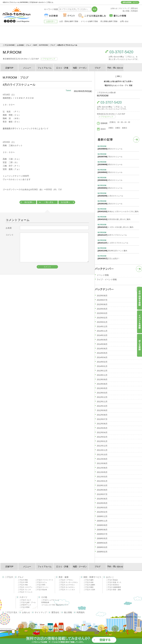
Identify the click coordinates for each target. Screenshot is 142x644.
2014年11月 (102, 331)
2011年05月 (102, 472)
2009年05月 (102, 538)
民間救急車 (45, 602)
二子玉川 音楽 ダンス (114, 582)
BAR (35, 45)
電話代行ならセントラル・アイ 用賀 (118, 85)
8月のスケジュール (118, 147)
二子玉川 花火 (11, 612)
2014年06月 (102, 349)
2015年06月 (102, 304)
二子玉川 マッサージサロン (68, 582)
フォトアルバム (45, 68)
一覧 (136, 140)
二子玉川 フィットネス (67, 590)
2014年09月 (102, 340)
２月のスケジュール (118, 194)
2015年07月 (102, 300)
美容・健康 (64, 577)
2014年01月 (102, 366)
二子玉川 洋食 (23, 585)
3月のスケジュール (118, 187)
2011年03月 (102, 477)
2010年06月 (102, 499)
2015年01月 (102, 322)
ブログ (53, 45)
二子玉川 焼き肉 (41, 590)
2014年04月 (102, 357)
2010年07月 (102, 494)
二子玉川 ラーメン (42, 587)
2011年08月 (102, 463)
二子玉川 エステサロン (67, 585)
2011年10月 (102, 455)
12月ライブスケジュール (118, 234)
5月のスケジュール (118, 171)
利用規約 (81, 612)
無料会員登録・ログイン (131, 2)
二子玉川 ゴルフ (25, 600)
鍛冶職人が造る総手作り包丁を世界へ (118, 81)
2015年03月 (102, 313)
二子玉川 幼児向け (113, 585)
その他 (44, 597)
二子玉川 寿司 (40, 585)
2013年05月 (102, 388)
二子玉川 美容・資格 (114, 590)
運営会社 (55, 612)
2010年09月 (102, 490)
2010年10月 (102, 485)
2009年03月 (102, 547)
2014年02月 (102, 362)
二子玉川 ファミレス (25, 592)
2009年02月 (102, 552)
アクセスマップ (49, 59)
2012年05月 (102, 428)
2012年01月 (102, 441)
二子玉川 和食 (23, 580)
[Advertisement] (71, 34)
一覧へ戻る (49, 202)
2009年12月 (102, 516)
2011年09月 (102, 459)
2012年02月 (102, 437)
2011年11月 (102, 450)
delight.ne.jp (137, 617)
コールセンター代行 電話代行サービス (55, 605)
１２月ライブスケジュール (118, 241)
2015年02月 (102, 318)
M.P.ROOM (43, 45)
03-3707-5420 (121, 52)
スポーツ (23, 597)
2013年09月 (102, 379)
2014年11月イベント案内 (118, 249)
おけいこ (110, 577)
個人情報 (68, 612)
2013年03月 (102, 393)
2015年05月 (102, 309)
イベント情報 (103, 275)
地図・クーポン (80, 68)
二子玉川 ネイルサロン (67, 587)
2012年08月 (102, 415)
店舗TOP (9, 68)
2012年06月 (102, 424)
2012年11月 (102, 402)
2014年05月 (102, 353)
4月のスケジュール (118, 179)
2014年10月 (102, 335)
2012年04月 (102, 432)
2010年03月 (102, 508)
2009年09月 (102, 525)
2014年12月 (102, 326)
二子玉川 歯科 (89, 580)
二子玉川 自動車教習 (114, 587)
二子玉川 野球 (25, 607)
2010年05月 (102, 503)
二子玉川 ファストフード (44, 580)
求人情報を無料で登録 (109, 21)
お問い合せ (124, 21)
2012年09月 (102, 410)
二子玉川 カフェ (41, 582)
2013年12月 (102, 371)
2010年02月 (102, 512)
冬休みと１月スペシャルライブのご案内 (118, 210)
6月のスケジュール (118, 163)
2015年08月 (102, 296)
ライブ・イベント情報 (107, 279)
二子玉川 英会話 (112, 580)
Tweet (68, 90)
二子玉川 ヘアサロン (66, 580)
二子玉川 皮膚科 (89, 585)
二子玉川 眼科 (89, 587)
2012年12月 (102, 397)
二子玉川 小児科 (89, 590)
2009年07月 (102, 534)
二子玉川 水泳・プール (28, 602)
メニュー (27, 68)
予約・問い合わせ (115, 68)
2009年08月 (102, 530)
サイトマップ (41, 612)
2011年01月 (102, 481)
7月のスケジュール (118, 155)
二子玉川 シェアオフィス (50, 600)
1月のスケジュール (118, 202)
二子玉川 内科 (89, 582)
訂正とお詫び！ (118, 257)
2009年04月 (102, 543)
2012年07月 (102, 419)
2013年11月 (102, 375)
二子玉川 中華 (23, 582)
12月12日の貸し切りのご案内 (118, 218)
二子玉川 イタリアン (25, 587)
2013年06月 (102, 384)
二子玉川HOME (9, 45)
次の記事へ (65, 202)
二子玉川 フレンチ (24, 590)
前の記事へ (29, 202)
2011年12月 (102, 446)
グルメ (29, 45)
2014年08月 (102, 344)
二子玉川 (9, 577)
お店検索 (20, 45)
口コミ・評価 (62, 68)
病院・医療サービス (92, 577)
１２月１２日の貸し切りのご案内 (118, 226)
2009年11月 (102, 521)
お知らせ (26, 612)
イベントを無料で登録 (89, 21)
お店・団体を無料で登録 (69, 21)
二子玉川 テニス (25, 605)
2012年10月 (102, 406)
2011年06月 (102, 468)
